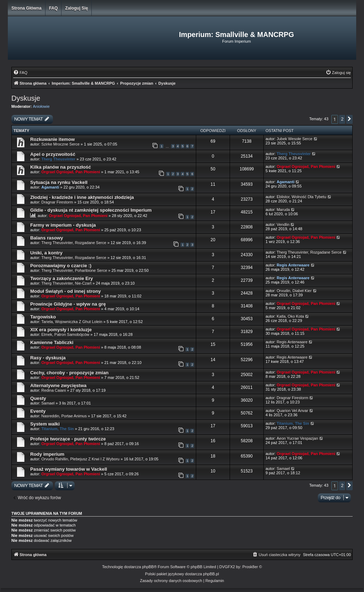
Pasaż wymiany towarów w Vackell (69, 469)
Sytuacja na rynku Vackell (59, 182)
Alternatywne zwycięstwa (58, 385)
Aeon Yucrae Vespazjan (297, 438)
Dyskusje (26, 98)
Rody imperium (47, 454)
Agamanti (50, 187)
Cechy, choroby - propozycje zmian (69, 373)
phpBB (148, 567)
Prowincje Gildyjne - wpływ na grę (68, 304)
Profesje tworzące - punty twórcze (68, 439)
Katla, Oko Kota (290, 316)
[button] (349, 119)
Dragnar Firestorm (57, 202)
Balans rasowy (47, 238)
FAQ (53, 8)
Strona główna (26, 8)
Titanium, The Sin (57, 429)
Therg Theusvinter (58, 159)
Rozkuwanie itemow (52, 139)
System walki (45, 424)
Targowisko (43, 317)
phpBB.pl (211, 574)
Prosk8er (250, 567)
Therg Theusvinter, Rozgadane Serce (74, 243)
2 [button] (342, 119)
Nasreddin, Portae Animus (64, 416)
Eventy (38, 411)
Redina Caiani (53, 390)
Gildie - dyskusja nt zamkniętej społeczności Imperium (91, 210)
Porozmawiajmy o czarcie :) (61, 266)
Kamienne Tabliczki (52, 342)
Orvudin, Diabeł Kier (294, 291)
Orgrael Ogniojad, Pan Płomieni (71, 172)
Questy (38, 398)
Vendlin (283, 224)
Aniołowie (41, 106)
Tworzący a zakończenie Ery (61, 278)
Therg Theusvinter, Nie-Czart (66, 283)
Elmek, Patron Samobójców (65, 334)
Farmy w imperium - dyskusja (63, 225)
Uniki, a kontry (46, 253)
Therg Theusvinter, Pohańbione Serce (74, 270)
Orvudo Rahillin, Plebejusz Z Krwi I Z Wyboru (80, 459)
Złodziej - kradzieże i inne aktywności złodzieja (82, 197)
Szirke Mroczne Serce (60, 144)
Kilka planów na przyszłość (61, 167)
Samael (48, 403)
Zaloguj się (76, 8)
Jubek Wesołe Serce (295, 139)
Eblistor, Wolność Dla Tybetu (301, 197)
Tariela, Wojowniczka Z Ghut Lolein (72, 322)
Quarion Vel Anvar (292, 411)
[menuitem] (20, 73)
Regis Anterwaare (293, 265)
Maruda (283, 210)
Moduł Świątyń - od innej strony (66, 291)
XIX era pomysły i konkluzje (61, 330)
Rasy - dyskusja (48, 358)
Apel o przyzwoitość (53, 154)
